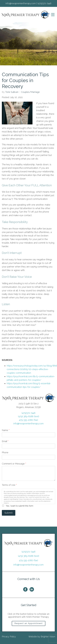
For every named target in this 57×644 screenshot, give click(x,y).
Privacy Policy (9, 637)
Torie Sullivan (12, 92)
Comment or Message (14, 464)
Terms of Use (9, 485)
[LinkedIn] (32, 589)
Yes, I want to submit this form (19, 506)
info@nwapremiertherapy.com (28, 424)
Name (6, 430)
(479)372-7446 (28, 413)
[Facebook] (25, 589)
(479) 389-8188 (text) (29, 416)
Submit (9, 513)
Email (5, 441)
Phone (5, 452)
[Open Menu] (53, 15)
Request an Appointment (29, 623)
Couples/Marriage (30, 92)
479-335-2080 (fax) (28, 420)
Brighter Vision (48, 637)
